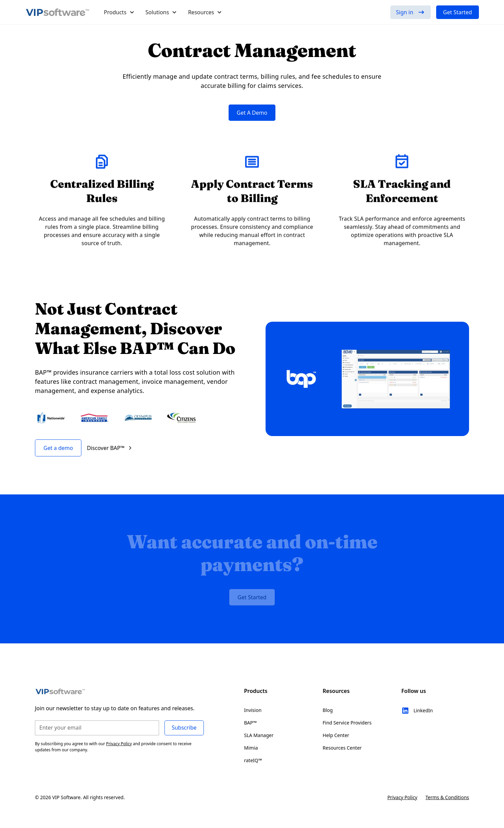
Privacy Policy (402, 797)
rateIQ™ (253, 760)
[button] (119, 12)
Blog (328, 710)
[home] (58, 12)
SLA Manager (259, 735)
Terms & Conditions (448, 797)
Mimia (251, 748)
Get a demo (58, 448)
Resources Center (342, 748)
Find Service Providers (347, 723)
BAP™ (250, 723)
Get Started (457, 12)
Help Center (336, 735)
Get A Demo (252, 113)
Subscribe (184, 728)
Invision (253, 710)
